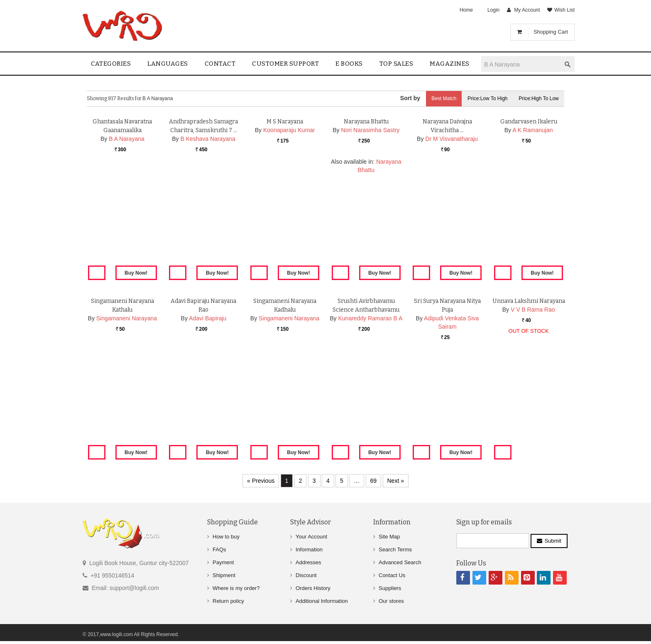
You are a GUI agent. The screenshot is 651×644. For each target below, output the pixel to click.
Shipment (224, 575)
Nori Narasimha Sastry (371, 227)
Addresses (308, 562)
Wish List (564, 10)
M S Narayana (285, 218)
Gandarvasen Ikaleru (529, 218)
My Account (527, 10)
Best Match (440, 98)
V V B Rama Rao (533, 406)
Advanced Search (400, 562)
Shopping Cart (551, 32)
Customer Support (285, 64)
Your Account (311, 537)
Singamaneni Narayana (127, 415)
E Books (349, 64)
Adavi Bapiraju (208, 415)
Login (493, 10)
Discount (306, 575)
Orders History (313, 588)
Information (309, 549)
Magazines (450, 64)
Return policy (228, 601)
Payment (223, 562)
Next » (396, 481)
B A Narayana (127, 236)
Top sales (396, 64)
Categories (111, 64)
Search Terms (395, 549)
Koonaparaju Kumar (289, 227)
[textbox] (521, 64)
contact (220, 64)
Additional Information (322, 601)
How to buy (226, 537)
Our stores (391, 601)
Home (466, 10)
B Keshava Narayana (208, 236)
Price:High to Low (538, 98)
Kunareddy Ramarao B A (370, 415)
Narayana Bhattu (366, 218)
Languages (168, 64)
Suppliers (390, 588)
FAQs (219, 549)
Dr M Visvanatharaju (452, 236)
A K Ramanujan (532, 227)
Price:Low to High (486, 98)
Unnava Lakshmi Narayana (529, 398)
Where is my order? (236, 588)
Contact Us (392, 575)
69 (374, 481)
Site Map (389, 537)
